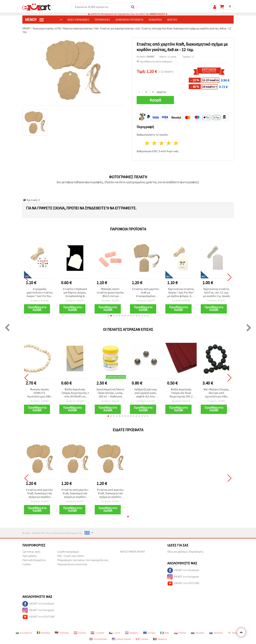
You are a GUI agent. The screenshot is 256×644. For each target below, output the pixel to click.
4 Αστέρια (169, 143)
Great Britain (98, 639)
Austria (80, 633)
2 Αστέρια (154, 143)
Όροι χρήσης (29, 556)
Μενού (34, 20)
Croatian (97, 633)
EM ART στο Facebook (183, 570)
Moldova (160, 639)
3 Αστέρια (162, 143)
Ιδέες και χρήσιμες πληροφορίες (185, 552)
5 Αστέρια (176, 143)
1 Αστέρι (147, 143)
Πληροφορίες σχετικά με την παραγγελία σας (83, 560)
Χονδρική (155, 20)
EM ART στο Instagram (183, 577)
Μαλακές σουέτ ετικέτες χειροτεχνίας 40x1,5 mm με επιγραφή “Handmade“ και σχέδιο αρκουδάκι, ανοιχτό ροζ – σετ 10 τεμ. (110, 293)
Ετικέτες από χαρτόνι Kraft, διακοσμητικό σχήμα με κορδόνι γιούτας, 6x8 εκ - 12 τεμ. (40, 493)
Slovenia (216, 633)
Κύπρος (234, 633)
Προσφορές (102, 20)
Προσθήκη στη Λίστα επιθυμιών (154, 62)
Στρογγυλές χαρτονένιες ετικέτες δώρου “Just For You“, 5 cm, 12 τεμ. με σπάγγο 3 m (40, 293)
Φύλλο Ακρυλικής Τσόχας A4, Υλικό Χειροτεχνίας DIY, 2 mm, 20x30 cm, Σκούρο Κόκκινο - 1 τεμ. (181, 393)
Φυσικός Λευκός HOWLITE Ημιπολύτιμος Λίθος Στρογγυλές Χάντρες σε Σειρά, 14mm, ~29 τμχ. (40, 393)
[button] (108, 316)
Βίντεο (172, 20)
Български (24, 633)
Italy (165, 633)
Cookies (27, 564)
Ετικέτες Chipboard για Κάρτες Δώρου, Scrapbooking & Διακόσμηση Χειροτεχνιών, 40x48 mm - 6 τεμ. (75, 293)
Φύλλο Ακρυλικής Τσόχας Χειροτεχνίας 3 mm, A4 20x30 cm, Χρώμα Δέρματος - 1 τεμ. (75, 393)
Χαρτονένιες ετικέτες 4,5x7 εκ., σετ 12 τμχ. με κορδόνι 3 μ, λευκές (216, 292)
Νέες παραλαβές (78, 20)
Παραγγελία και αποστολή (72, 564)
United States (121, 639)
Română (43, 633)
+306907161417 (157, 14)
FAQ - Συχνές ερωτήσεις (71, 556)
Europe (149, 633)
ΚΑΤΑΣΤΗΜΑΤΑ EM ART (133, 552)
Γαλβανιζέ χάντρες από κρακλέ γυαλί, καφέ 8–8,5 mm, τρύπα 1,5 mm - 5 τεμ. (146, 393)
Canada (142, 639)
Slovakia (198, 633)
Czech (115, 633)
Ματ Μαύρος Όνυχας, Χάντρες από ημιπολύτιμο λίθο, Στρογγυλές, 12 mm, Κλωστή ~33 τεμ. (216, 393)
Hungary (132, 633)
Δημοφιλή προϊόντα (129, 20)
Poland (180, 633)
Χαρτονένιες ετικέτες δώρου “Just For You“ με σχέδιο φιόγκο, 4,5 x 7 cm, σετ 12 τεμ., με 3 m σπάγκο (181, 293)
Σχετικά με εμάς (31, 552)
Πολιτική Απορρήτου (34, 560)
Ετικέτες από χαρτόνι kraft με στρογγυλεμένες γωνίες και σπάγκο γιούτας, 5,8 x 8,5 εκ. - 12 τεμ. (146, 293)
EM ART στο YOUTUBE (183, 583)
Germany (62, 633)
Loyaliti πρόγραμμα (68, 552)
